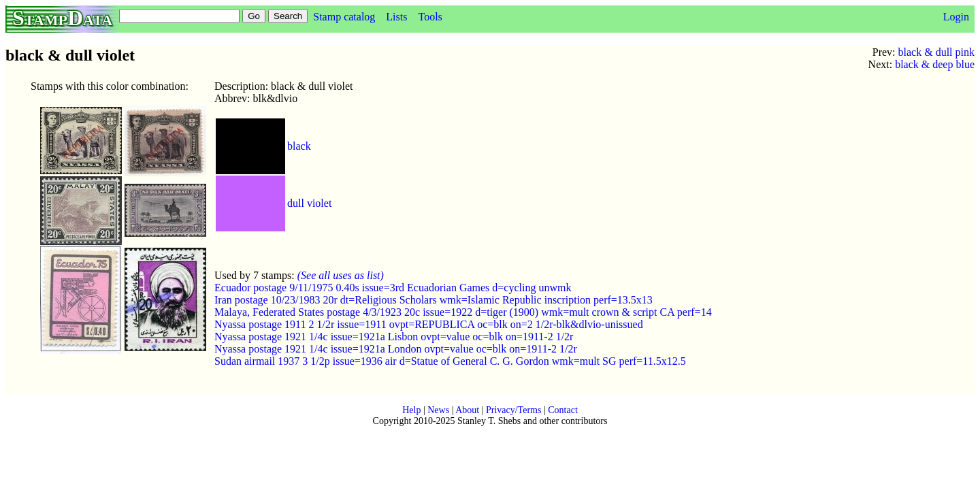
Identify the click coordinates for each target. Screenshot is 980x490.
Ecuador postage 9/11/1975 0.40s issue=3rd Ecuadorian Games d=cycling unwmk (393, 288)
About (467, 410)
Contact (563, 410)
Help (411, 410)
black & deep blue (935, 64)
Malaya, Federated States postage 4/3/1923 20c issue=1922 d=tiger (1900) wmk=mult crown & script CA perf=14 (463, 312)
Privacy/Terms (513, 410)
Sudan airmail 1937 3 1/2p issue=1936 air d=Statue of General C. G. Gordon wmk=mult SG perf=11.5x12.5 (450, 361)
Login (956, 17)
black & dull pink (936, 52)
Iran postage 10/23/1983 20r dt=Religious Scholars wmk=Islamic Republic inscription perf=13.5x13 (434, 300)
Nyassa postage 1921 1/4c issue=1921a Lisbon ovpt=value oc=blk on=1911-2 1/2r (394, 337)
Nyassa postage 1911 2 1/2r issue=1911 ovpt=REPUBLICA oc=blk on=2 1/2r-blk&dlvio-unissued (429, 324)
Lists (396, 17)
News (438, 410)
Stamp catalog (344, 17)
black (299, 146)
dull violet (309, 203)
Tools (430, 17)
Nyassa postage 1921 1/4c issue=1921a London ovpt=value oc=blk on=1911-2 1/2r (396, 349)
